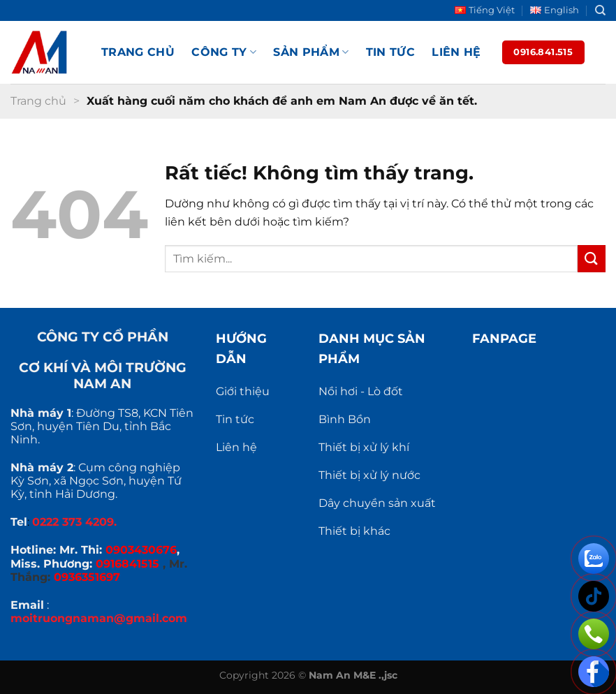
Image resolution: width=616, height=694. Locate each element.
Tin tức (390, 52)
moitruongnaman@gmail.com (99, 618)
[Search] (600, 10)
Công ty (224, 52)
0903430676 (141, 550)
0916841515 (127, 564)
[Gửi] (592, 259)
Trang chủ (138, 52)
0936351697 (87, 577)
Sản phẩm (311, 52)
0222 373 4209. (74, 522)
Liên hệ (456, 52)
